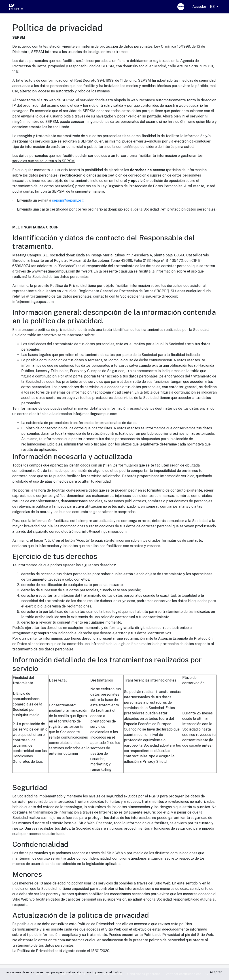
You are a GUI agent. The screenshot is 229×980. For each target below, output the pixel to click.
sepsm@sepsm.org (68, 200)
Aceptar (216, 972)
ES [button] (213, 7)
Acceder (199, 7)
